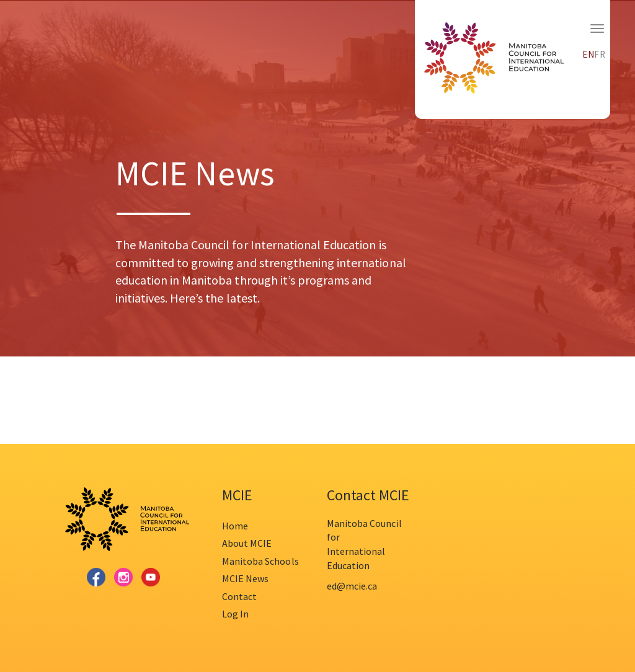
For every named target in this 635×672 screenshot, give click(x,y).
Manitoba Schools (260, 561)
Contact (239, 596)
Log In (235, 614)
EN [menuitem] (588, 54)
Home (235, 526)
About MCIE (247, 543)
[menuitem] (588, 53)
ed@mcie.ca (352, 586)
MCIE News (245, 578)
